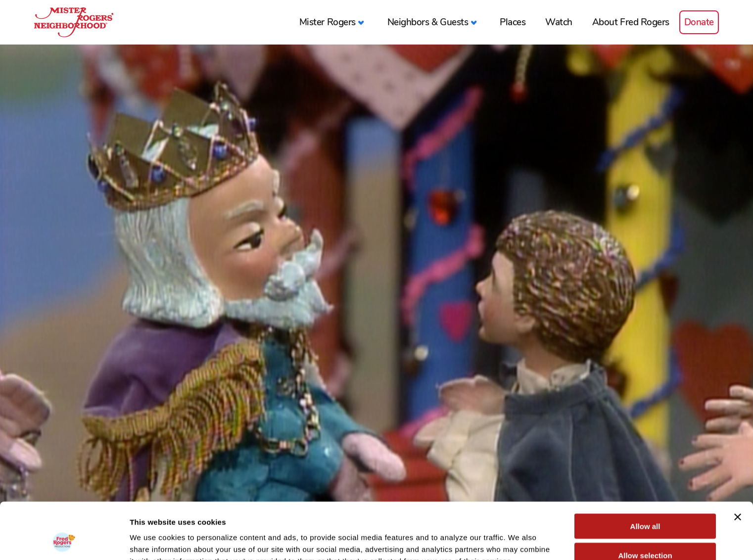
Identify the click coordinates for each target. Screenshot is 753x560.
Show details (519, 540)
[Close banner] (738, 464)
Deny (645, 531)
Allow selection (645, 502)
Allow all (645, 473)
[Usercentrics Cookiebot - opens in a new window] (64, 541)
